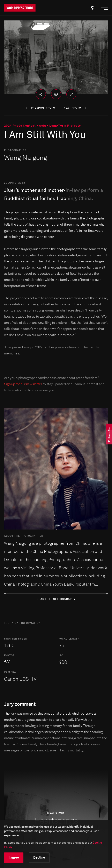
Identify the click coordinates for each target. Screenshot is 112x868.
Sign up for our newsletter (23, 384)
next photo (76, 108)
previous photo (40, 108)
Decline (39, 858)
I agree (14, 858)
